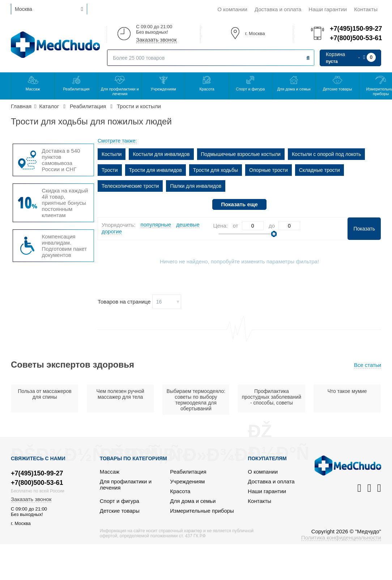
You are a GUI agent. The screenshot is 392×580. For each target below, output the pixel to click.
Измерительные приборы (202, 511)
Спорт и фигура (250, 89)
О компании (232, 9)
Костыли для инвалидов (161, 154)
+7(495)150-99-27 (355, 29)
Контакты (366, 9)
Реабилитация (76, 89)
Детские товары (338, 89)
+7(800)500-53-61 (355, 38)
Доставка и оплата (278, 9)
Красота (207, 89)
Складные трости (319, 170)
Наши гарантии (328, 9)
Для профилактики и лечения (120, 91)
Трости (110, 170)
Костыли (112, 154)
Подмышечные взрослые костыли (241, 154)
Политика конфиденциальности (341, 537)
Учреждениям (163, 89)
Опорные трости (269, 170)
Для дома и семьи (294, 89)
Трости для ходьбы (216, 170)
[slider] (274, 234)
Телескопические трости (130, 186)
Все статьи (368, 365)
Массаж (33, 89)
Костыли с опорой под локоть (326, 154)
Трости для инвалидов (155, 170)
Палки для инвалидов (196, 186)
